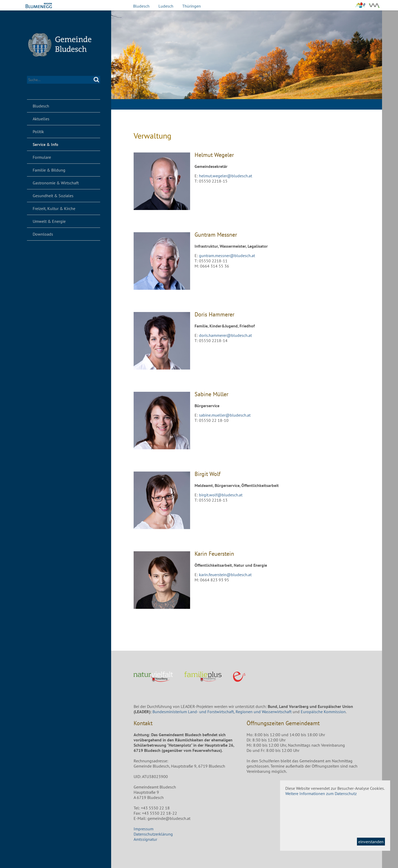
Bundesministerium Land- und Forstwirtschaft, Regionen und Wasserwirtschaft (222, 712)
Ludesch (166, 6)
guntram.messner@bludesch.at (227, 256)
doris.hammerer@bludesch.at (225, 335)
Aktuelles (41, 119)
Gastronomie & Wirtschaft (56, 183)
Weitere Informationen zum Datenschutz (321, 793)
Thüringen (192, 6)
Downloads (43, 234)
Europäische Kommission (323, 712)
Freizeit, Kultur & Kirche (54, 208)
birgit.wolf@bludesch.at (221, 495)
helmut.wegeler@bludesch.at (226, 176)
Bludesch (141, 6)
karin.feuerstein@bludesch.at (225, 575)
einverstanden (371, 842)
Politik (38, 132)
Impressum (144, 829)
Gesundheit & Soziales (53, 196)
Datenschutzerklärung (153, 834)
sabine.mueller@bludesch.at (225, 415)
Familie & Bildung (49, 170)
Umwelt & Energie (49, 221)
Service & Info (46, 144)
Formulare (42, 157)
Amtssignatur (145, 839)
